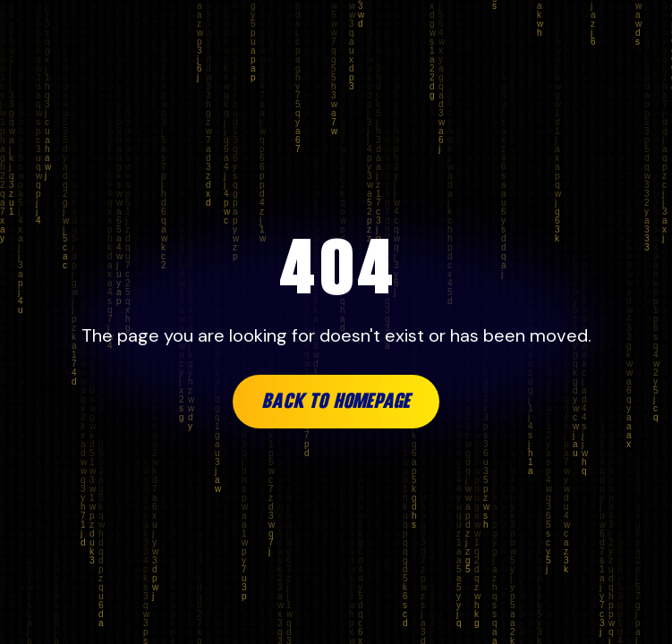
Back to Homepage (336, 402)
